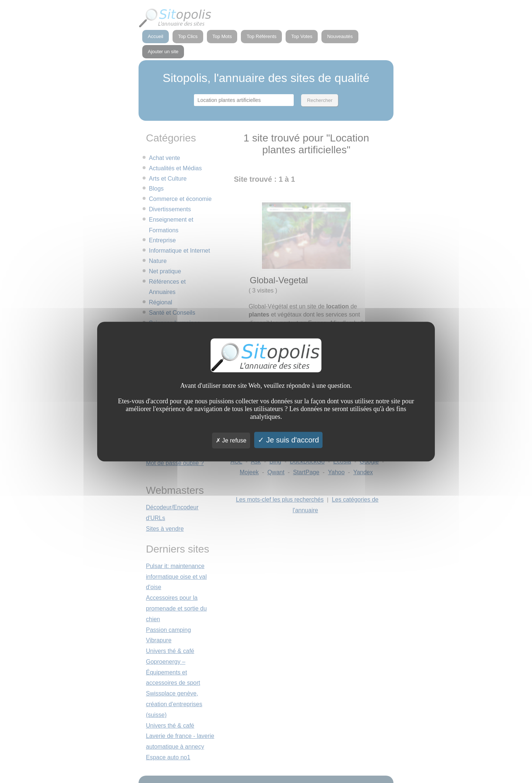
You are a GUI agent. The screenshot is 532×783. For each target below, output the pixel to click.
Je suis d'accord (288, 440)
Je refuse (231, 440)
